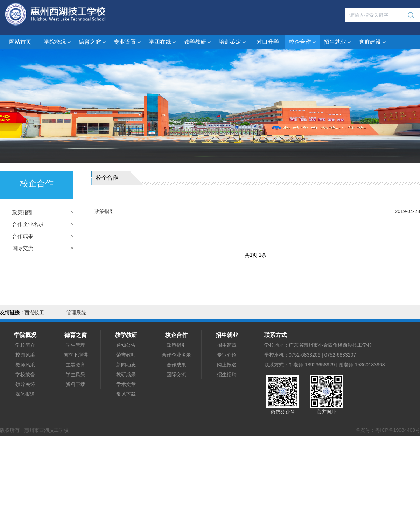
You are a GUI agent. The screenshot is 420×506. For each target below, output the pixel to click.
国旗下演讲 (76, 355)
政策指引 (23, 212)
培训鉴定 (233, 42)
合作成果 (23, 236)
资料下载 (76, 384)
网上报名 (227, 365)
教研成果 (126, 374)
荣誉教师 (126, 355)
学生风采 (76, 374)
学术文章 (126, 384)
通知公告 (126, 345)
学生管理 (76, 345)
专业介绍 (227, 355)
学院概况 (58, 42)
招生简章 (227, 345)
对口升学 (268, 42)
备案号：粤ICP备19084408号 (388, 430)
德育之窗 (93, 42)
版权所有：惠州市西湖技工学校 (34, 430)
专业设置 (128, 42)
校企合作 (303, 42)
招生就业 (338, 42)
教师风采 (25, 365)
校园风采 (25, 355)
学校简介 (25, 345)
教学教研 (198, 42)
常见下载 (126, 394)
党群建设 (373, 42)
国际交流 (23, 248)
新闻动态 (126, 365)
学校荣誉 (25, 374)
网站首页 (20, 42)
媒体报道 (25, 394)
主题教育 (76, 365)
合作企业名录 (28, 224)
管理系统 (76, 312)
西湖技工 (34, 312)
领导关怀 (25, 384)
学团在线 (163, 42)
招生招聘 (227, 374)
